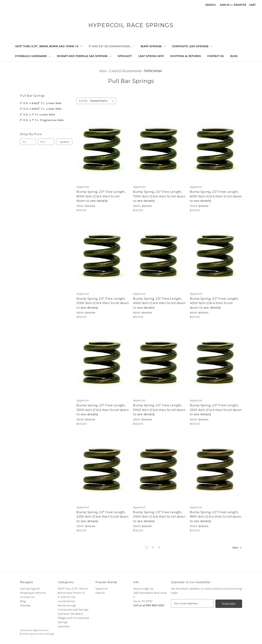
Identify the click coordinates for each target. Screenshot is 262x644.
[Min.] (28, 142)
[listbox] (103, 101)
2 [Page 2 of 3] (153, 547)
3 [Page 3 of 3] (159, 547)
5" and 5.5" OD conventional (111, 46)
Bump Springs (153, 46)
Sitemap (25, 605)
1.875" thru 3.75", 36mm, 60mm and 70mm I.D (48, 46)
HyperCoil (102, 589)
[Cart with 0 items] (252, 5)
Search (210, 5)
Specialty (125, 56)
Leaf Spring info (151, 56)
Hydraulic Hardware (33, 56)
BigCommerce (41, 630)
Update (64, 142)
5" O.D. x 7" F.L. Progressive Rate (42, 120)
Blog (234, 56)
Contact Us (216, 56)
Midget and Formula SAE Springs (84, 56)
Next (237, 548)
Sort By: (83, 101)
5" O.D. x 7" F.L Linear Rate (37, 114)
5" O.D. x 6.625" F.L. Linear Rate (41, 103)
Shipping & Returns (186, 56)
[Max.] (46, 142)
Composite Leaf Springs (192, 46)
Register (240, 5)
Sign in (225, 5)
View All (100, 593)
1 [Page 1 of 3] (147, 547)
